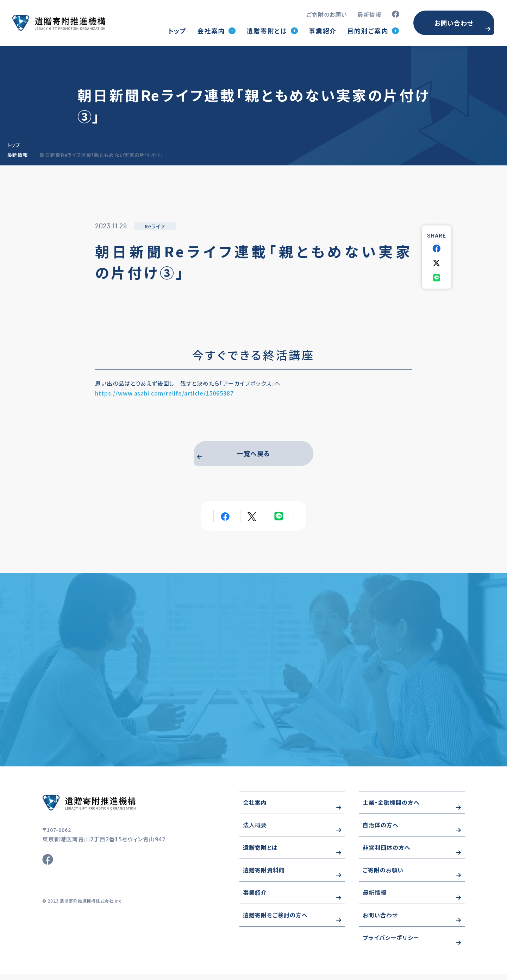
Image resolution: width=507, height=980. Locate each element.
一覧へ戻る (254, 455)
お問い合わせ (454, 23)
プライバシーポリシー (391, 944)
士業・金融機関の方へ (391, 809)
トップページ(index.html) (59, 23)
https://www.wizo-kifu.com (109, 809)
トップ (177, 31)
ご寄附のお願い (327, 14)
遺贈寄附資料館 (264, 877)
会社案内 (255, 809)
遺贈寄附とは (260, 854)
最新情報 (369, 14)
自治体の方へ (381, 832)
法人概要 (255, 832)
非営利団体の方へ (387, 854)
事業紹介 (323, 31)
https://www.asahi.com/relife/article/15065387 (164, 393)
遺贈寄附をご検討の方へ (275, 922)
